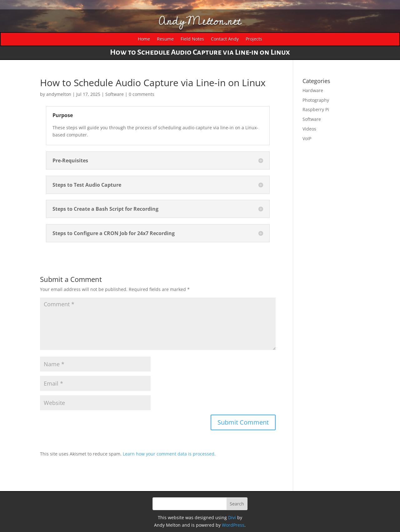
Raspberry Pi (316, 109)
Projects (254, 39)
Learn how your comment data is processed (169, 454)
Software (115, 94)
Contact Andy (225, 39)
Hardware (313, 90)
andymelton (59, 94)
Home (144, 39)
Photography (316, 100)
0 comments (142, 94)
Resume (165, 39)
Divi (232, 517)
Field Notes (192, 39)
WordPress (233, 525)
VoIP (307, 138)
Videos (309, 129)
